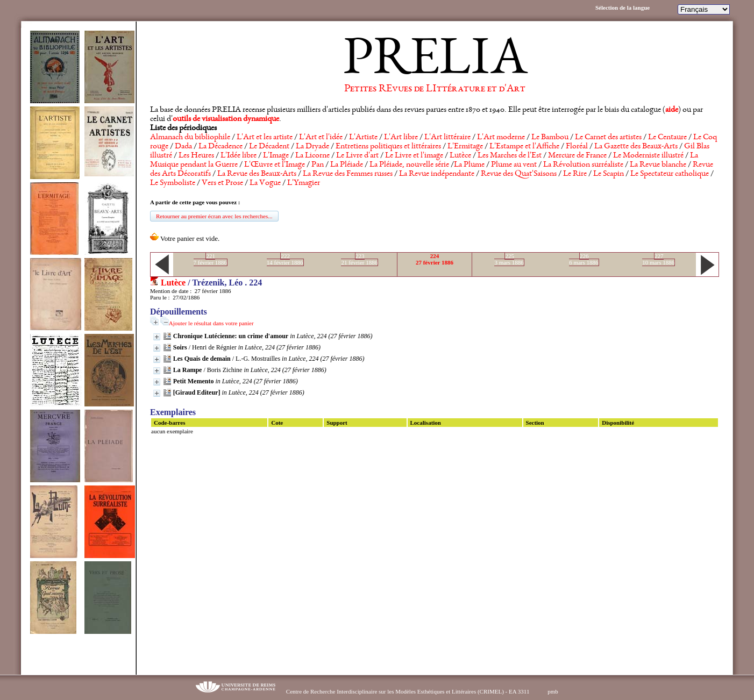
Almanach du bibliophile (190, 138)
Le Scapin (609, 174)
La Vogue (265, 183)
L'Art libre (401, 138)
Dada (183, 147)
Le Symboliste (173, 183)
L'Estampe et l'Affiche (524, 147)
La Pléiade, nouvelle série (409, 165)
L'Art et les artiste (265, 138)
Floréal (577, 147)
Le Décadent (269, 147)
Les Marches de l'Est (510, 156)
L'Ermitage (465, 147)
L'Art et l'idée (321, 138)
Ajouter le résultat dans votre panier (211, 323)
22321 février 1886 (359, 259)
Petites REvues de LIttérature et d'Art (435, 89)
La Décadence (220, 147)
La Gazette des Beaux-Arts (636, 147)
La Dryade (312, 147)
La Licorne (312, 156)
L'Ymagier (304, 183)
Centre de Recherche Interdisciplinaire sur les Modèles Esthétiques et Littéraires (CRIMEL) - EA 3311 (408, 691)
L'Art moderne (501, 138)
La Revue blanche (658, 165)
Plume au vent (514, 165)
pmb (553, 691)
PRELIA (435, 62)
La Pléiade (347, 165)
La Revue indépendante (437, 174)
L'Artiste (363, 138)
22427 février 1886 (435, 259)
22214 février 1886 (285, 259)
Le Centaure (667, 138)
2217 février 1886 (210, 259)
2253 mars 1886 (509, 259)
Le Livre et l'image (414, 156)
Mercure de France (577, 156)
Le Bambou (550, 138)
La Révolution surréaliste (583, 165)
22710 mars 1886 (658, 259)
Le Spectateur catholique (670, 174)
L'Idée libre (239, 156)
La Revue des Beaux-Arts (257, 174)
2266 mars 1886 (584, 259)
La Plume (469, 165)
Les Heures (196, 156)
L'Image (276, 156)
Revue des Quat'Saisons (519, 174)
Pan (318, 165)
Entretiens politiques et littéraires (388, 147)
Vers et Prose (222, 183)
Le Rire (575, 174)
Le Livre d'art (357, 156)
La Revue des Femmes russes (348, 174)
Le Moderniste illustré (648, 156)
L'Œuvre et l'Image (275, 165)
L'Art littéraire (447, 138)
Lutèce (460, 156)
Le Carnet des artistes (608, 138)
